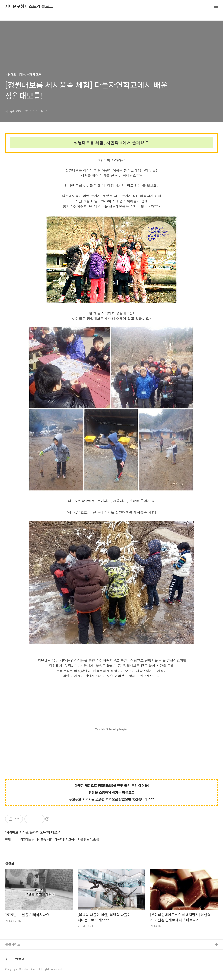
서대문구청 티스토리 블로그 (29, 6)
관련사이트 (13, 944)
